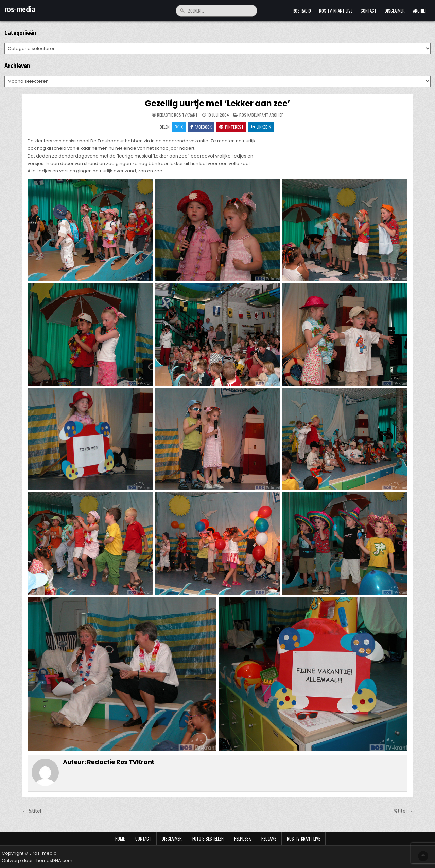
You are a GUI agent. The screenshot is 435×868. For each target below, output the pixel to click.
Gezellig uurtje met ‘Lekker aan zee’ (217, 103)
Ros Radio (302, 11)
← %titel (32, 811)
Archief (420, 11)
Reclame (269, 838)
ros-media (20, 9)
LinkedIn (261, 127)
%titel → (403, 811)
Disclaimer (395, 11)
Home (120, 838)
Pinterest (231, 127)
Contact (369, 11)
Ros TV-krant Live (336, 11)
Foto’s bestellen (208, 838)
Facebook (201, 127)
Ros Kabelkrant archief (261, 115)
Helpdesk (242, 838)
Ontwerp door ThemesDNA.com (37, 860)
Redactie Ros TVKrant (177, 115)
